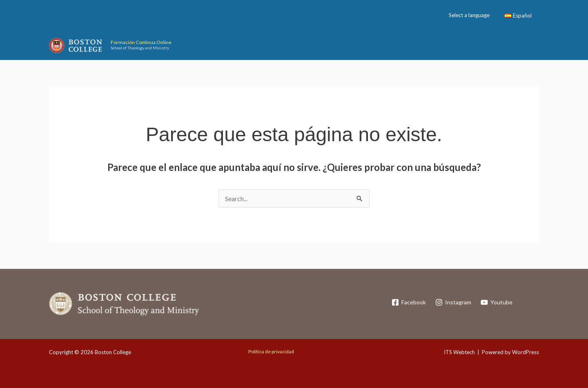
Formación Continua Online (141, 42)
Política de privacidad (271, 351)
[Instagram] (453, 302)
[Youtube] (497, 302)
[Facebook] (409, 302)
